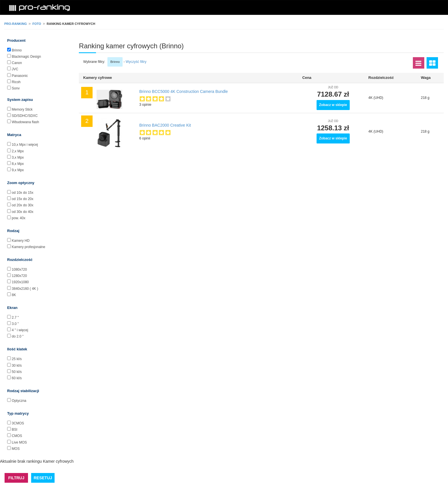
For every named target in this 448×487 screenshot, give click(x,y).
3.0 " (15, 324)
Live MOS (19, 442)
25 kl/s (17, 359)
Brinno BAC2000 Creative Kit (165, 125)
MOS (16, 449)
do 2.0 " (18, 336)
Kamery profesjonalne (28, 247)
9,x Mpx (18, 170)
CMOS (17, 436)
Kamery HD (21, 241)
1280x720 (19, 276)
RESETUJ (43, 478)
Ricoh (16, 82)
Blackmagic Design (26, 57)
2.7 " (15, 318)
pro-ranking (16, 24)
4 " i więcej (20, 330)
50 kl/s (17, 372)
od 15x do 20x (22, 199)
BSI (14, 430)
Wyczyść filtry (136, 62)
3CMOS (18, 423)
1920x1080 (20, 282)
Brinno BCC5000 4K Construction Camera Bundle (184, 91)
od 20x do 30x (22, 205)
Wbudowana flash (25, 122)
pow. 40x (18, 218)
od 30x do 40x (22, 212)
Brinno (17, 50)
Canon (17, 63)
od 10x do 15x (22, 193)
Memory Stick (22, 109)
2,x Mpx (18, 151)
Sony (16, 88)
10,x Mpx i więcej (25, 145)
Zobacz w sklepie (333, 105)
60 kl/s (17, 378)
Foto (37, 24)
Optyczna (19, 401)
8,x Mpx (18, 164)
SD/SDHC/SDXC (25, 116)
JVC (15, 69)
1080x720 (19, 270)
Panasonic (20, 76)
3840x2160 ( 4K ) (25, 289)
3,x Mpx (18, 157)
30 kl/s (17, 366)
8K (14, 295)
